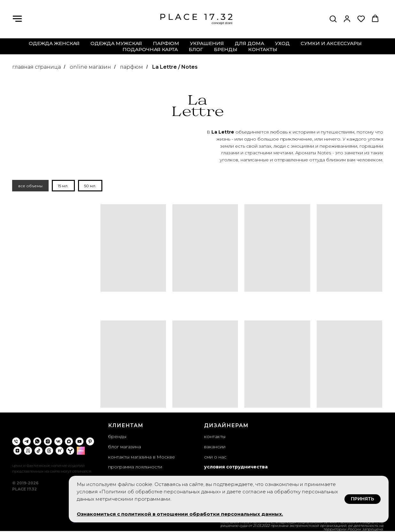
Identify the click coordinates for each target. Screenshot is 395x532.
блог (196, 49)
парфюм (166, 43)
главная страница (36, 67)
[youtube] (79, 442)
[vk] (58, 442)
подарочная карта (150, 49)
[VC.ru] (28, 451)
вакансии (215, 447)
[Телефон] (16, 442)
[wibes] (81, 451)
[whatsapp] (37, 442)
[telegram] (27, 442)
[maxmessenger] (69, 442)
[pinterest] (90, 442)
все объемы (31, 186)
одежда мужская (116, 43)
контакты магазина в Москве (142, 458)
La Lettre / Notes (175, 67)
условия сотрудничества (236, 468)
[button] (333, 19)
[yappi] (70, 451)
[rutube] (60, 451)
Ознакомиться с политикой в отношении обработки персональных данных (179, 514)
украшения (207, 43)
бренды (226, 49)
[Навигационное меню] (17, 19)
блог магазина (125, 447)
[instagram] (48, 442)
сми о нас (215, 458)
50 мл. (93, 186)
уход (282, 43)
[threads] (49, 451)
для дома (249, 43)
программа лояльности (135, 468)
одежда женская (54, 43)
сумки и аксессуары (331, 43)
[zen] (17, 451)
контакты (263, 49)
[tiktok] (39, 451)
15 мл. (65, 186)
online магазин (90, 67)
